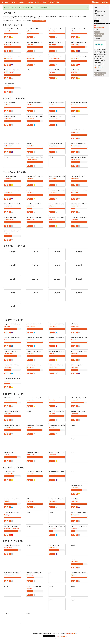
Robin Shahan (30, 119)
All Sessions (98, 36)
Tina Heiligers (75, 105)
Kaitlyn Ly (29, 589)
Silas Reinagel (30, 501)
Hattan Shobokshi (53, 119)
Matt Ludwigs (75, 414)
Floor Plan (100, 67)
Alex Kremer (7, 45)
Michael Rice (30, 427)
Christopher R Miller (54, 58)
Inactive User (30, 45)
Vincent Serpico (75, 529)
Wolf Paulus (52, 340)
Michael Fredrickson (32, 160)
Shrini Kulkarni (75, 515)
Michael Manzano (53, 146)
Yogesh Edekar (8, 400)
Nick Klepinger (53, 354)
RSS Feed (97, 32)
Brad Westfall (8, 179)
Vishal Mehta (8, 31)
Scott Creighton (8, 427)
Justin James (30, 105)
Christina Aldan (31, 220)
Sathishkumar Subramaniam (11, 529)
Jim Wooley (52, 31)
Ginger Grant (8, 119)
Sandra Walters (75, 354)
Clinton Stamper (8, 354)
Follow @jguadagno (62, 636)
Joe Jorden (7, 381)
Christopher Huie (9, 340)
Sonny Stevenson (9, 72)
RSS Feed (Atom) (99, 34)
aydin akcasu (30, 31)
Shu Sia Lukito (52, 179)
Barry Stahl (52, 105)
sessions (95, 2)
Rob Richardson (8, 58)
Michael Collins (75, 326)
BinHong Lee (8, 515)
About (44, 2)
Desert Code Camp (9, 3)
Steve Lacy (7, 455)
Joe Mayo (7, 86)
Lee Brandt (74, 72)
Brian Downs (8, 414)
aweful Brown (52, 220)
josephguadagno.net (71, 633)
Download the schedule (39, 21)
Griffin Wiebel (30, 192)
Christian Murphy (76, 487)
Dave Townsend (31, 340)
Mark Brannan (30, 206)
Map (95, 67)
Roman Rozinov (53, 548)
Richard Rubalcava (76, 206)
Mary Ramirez (8, 206)
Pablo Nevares (75, 179)
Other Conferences (54, 2)
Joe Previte (52, 72)
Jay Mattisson (30, 354)
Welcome (105, 2)
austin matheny (75, 45)
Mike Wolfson (52, 45)
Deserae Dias (30, 400)
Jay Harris (51, 427)
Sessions (22, 2)
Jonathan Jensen (9, 575)
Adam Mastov (8, 367)
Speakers (30, 2)
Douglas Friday (30, 58)
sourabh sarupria (75, 160)
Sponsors (38, 2)
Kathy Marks (52, 206)
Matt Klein (7, 501)
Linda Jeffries (75, 220)
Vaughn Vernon (75, 58)
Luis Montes (74, 31)
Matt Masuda (75, 192)
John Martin (52, 414)
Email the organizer (100, 73)
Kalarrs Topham (8, 192)
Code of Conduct (99, 75)
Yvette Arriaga (30, 367)
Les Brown (7, 105)
